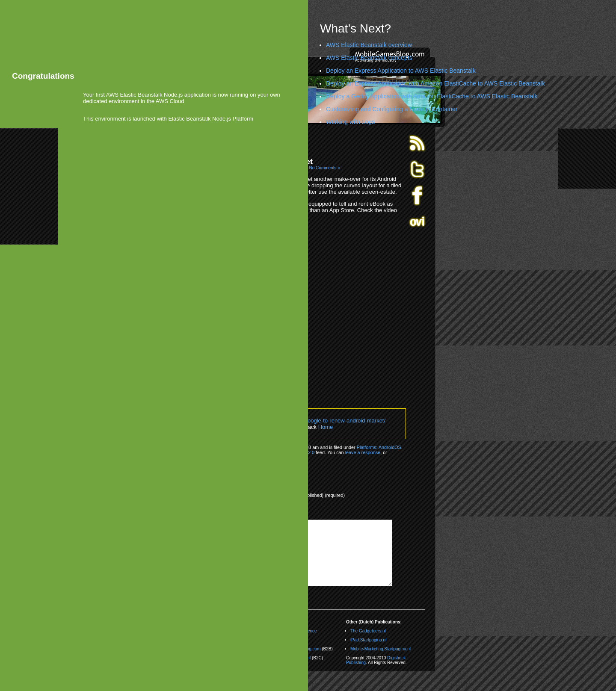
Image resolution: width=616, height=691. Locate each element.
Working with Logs (350, 122)
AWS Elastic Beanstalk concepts (369, 58)
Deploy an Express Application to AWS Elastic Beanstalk (401, 71)
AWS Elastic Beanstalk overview (369, 45)
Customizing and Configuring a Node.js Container (392, 109)
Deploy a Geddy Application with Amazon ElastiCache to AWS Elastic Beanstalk (432, 96)
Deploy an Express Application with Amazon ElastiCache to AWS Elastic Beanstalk (435, 83)
